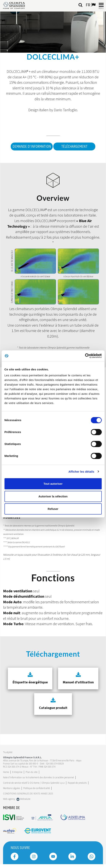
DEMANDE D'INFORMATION (32, 147)
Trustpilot (8, 752)
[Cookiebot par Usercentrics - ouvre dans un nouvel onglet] (85, 356)
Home (6, 772)
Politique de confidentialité (37, 788)
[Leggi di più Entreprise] (17, 772)
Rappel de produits (77, 783)
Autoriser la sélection (53, 496)
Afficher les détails (81, 472)
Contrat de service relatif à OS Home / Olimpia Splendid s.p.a (34, 783)
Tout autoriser (53, 484)
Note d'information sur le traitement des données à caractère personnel (38, 777)
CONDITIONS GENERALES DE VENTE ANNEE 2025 (28, 794)
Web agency (9, 799)
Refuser (53, 509)
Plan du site (32, 772)
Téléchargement (74, 147)
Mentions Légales (12, 788)
